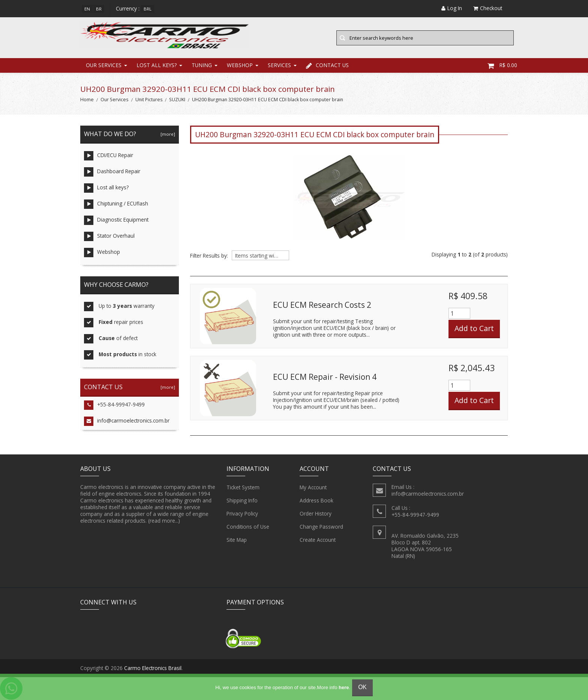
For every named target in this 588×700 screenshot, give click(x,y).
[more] (167, 134)
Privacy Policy (242, 514)
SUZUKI (177, 100)
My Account (313, 487)
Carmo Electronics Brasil (153, 668)
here (344, 687)
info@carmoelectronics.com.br (127, 422)
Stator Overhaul (109, 237)
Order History (316, 514)
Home (87, 100)
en (87, 9)
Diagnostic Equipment (116, 221)
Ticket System (243, 487)
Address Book (316, 501)
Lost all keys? (157, 65)
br (99, 9)
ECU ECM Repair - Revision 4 (325, 377)
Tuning (202, 65)
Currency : (128, 8)
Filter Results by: (209, 256)
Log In (452, 8)
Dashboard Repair (112, 172)
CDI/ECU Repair (109, 156)
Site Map (237, 540)
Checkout (488, 8)
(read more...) (164, 521)
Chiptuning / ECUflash (116, 205)
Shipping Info (242, 501)
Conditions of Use (248, 527)
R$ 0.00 (502, 65)
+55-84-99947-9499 (114, 405)
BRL (148, 9)
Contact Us (327, 65)
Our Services (104, 65)
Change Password (321, 527)
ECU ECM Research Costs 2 (322, 305)
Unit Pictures (149, 100)
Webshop (240, 65)
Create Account (318, 540)
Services (279, 65)
